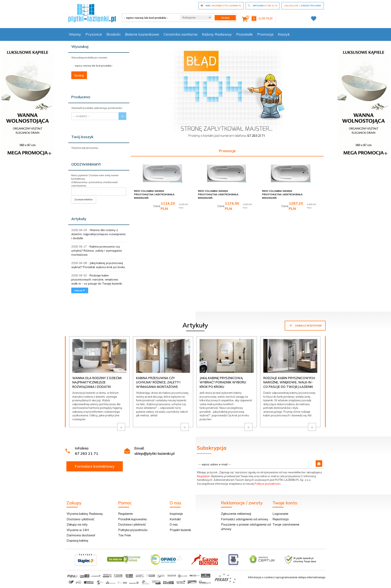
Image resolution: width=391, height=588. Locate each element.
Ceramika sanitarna (181, 34)
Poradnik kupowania (132, 519)
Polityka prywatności (133, 530)
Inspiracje (176, 514)
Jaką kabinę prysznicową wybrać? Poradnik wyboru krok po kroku (223, 382)
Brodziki (114, 34)
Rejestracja (281, 519)
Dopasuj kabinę (77, 541)
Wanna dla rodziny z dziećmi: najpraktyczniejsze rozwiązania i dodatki (98, 234)
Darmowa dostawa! (81, 535)
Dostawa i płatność (80, 519)
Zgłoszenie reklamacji (236, 514)
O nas (174, 524)
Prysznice (94, 34)
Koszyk (284, 34)
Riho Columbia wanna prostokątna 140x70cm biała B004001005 (154, 194)
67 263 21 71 (87, 453)
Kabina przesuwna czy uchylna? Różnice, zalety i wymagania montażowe (97, 251)
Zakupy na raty (77, 524)
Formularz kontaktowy (95, 466)
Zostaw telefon (83, 199)
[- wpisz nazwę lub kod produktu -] (150, 18)
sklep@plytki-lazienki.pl (154, 453)
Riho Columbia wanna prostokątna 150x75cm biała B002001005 (218, 194)
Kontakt (175, 519)
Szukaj (79, 75)
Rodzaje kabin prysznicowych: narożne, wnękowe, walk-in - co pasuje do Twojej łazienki (97, 279)
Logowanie (280, 514)
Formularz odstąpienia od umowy (245, 519)
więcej (80, 290)
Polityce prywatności (267, 484)
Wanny (75, 34)
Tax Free (125, 535)
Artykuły (79, 219)
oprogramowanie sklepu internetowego (301, 577)
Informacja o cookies (261, 577)
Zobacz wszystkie (305, 325)
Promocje (265, 34)
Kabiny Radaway (217, 34)
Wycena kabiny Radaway (85, 514)
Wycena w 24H (78, 530)
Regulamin (204, 476)
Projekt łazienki (180, 530)
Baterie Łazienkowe (142, 34)
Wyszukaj (80, 46)
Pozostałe (244, 34)
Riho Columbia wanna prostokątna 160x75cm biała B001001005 (282, 194)
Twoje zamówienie (286, 524)
